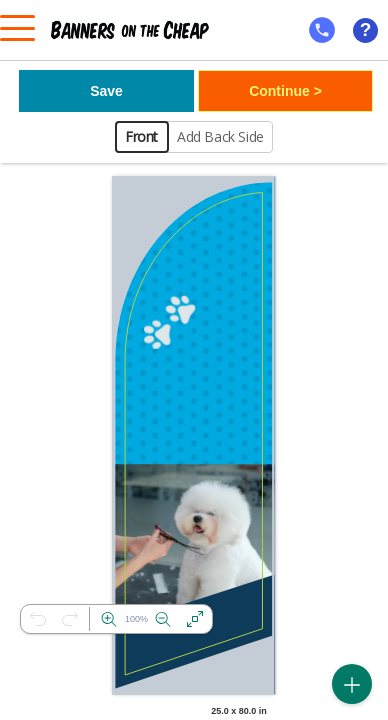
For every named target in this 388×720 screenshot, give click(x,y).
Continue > (285, 91)
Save (106, 91)
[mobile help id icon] (322, 30)
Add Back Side (220, 136)
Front (141, 136)
